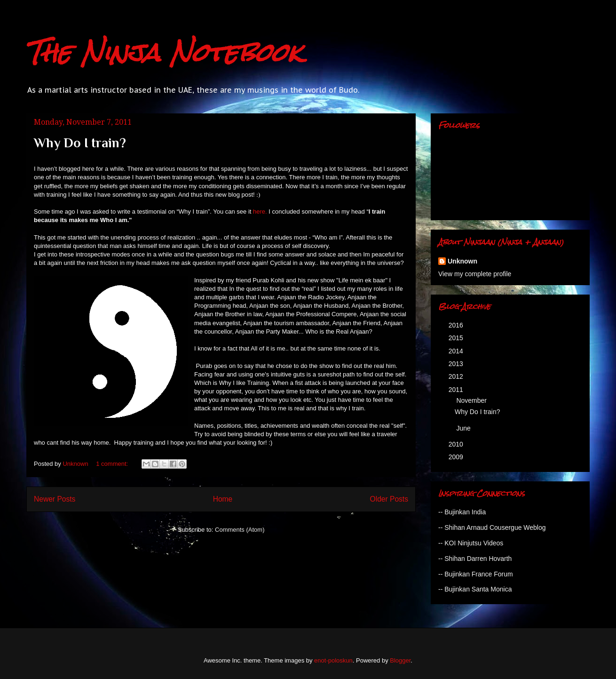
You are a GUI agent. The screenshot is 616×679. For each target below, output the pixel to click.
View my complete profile (475, 274)
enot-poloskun (333, 660)
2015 (457, 338)
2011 (457, 390)
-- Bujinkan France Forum (476, 574)
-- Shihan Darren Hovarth (475, 559)
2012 (457, 376)
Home (223, 499)
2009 (457, 457)
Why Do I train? (80, 143)
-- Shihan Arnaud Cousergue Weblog (492, 527)
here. (261, 212)
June (464, 428)
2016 (457, 325)
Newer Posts (55, 499)
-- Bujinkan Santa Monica (475, 589)
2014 (457, 351)
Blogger (400, 660)
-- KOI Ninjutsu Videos (471, 543)
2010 (457, 444)
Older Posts (389, 499)
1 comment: (113, 464)
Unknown (462, 261)
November (472, 400)
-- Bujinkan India (462, 512)
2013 (457, 364)
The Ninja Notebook (164, 52)
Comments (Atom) (240, 530)
